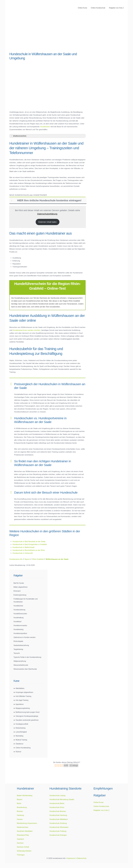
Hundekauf (17, 621)
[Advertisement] (47, 34)
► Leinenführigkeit (20, 732)
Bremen (20, 811)
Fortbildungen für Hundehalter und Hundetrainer (26, 600)
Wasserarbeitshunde (21, 665)
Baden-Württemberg (25, 795)
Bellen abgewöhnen (21, 587)
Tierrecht (17, 653)
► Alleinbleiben (19, 688)
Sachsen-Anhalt (23, 847)
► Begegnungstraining (22, 708)
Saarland (20, 839)
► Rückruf (17, 752)
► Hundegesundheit (21, 724)
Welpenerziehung (20, 661)
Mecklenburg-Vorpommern (27, 823)
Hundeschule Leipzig (57, 795)
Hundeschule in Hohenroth (23, 553)
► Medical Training (20, 740)
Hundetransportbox (20, 633)
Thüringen (21, 855)
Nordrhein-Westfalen (25, 831)
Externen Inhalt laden (48, 222)
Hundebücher (18, 606)
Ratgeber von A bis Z (116, 8)
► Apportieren (19, 704)
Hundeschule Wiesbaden (59, 827)
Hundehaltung (18, 618)
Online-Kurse (82, 8)
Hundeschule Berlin (57, 803)
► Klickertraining (19, 728)
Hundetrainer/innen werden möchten (27, 330)
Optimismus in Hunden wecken (24, 637)
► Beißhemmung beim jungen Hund (26, 712)
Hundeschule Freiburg (58, 831)
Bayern (20, 799)
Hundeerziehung (19, 610)
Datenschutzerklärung (47, 214)
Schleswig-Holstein (24, 851)
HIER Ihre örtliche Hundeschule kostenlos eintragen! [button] (46, 200)
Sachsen (20, 843)
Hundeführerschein (20, 614)
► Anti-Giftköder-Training (22, 696)
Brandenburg (22, 807)
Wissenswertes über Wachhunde (25, 669)
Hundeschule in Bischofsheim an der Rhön (29, 550)
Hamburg (20, 815)
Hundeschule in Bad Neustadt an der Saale (29, 541)
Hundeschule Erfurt (57, 807)
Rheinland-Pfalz (23, 835)
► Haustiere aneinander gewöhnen (26, 720)
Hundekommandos (20, 625)
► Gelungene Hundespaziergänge (26, 716)
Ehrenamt (17, 591)
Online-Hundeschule (98, 8)
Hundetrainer (45, 127)
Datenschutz (82, 858)
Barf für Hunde (19, 583)
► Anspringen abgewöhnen (23, 692)
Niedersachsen (23, 827)
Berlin (19, 803)
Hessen (20, 819)
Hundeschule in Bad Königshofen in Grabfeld (30, 544)
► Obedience (18, 744)
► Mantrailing (18, 736)
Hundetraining (18, 629)
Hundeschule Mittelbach (59, 819)
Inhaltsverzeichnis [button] (18, 136)
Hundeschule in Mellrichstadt (23, 547)
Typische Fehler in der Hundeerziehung (27, 657)
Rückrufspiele (18, 641)
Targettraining (18, 649)
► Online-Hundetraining (22, 748)
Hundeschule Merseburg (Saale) (62, 799)
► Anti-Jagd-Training (21, 700)
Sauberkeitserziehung (21, 645)
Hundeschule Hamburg (58, 815)
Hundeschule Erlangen (58, 835)
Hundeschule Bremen (58, 811)
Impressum (71, 858)
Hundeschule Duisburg (58, 823)
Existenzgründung (20, 595)
